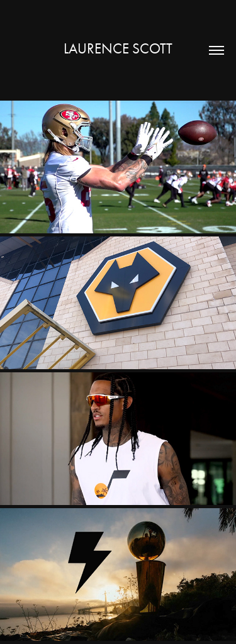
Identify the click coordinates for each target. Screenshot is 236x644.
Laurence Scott (118, 49)
